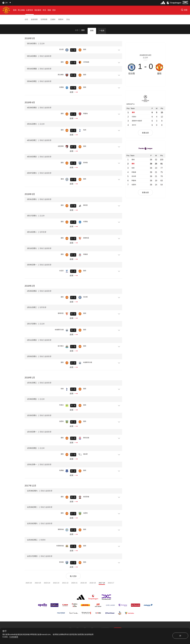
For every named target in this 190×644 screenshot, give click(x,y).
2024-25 (38, 583)
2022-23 (56, 583)
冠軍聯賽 (44, 19)
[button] (184, 10)
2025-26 (29, 583)
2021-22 (65, 583)
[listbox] (6, 3)
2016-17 (111, 583)
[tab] (77, 30)
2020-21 (74, 583)
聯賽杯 (61, 19)
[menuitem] (15, 10)
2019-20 (84, 583)
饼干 (5, 631)
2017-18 (102, 583)
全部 (26, 19)
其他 (68, 19)
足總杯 (53, 19)
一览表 (102, 31)
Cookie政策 (14, 637)
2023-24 (47, 583)
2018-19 (93, 583)
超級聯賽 (34, 19)
